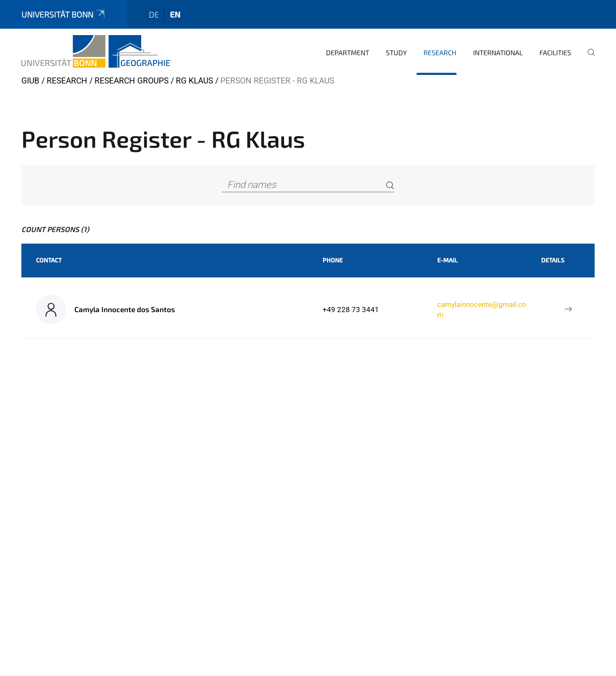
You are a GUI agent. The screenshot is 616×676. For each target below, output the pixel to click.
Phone (333, 260)
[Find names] (308, 185)
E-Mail (447, 260)
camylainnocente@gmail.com (482, 310)
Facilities (555, 52)
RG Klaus (194, 81)
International (498, 52)
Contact (49, 260)
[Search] (390, 185)
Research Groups (132, 81)
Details (553, 260)
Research (440, 52)
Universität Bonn (64, 14)
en (175, 14)
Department (348, 52)
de (154, 14)
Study (396, 52)
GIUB (30, 81)
